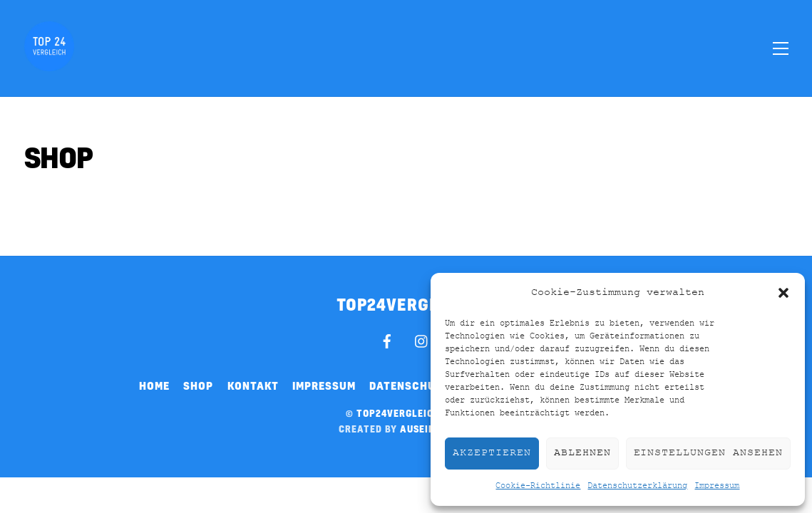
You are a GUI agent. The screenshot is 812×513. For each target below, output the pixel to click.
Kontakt (253, 385)
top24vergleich (399, 413)
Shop (198, 385)
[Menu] (781, 48)
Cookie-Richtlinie (538, 486)
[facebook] (387, 339)
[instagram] (422, 339)
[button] (783, 293)
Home (154, 385)
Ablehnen (582, 453)
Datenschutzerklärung (637, 486)
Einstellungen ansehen (708, 453)
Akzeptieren (492, 453)
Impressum (717, 486)
